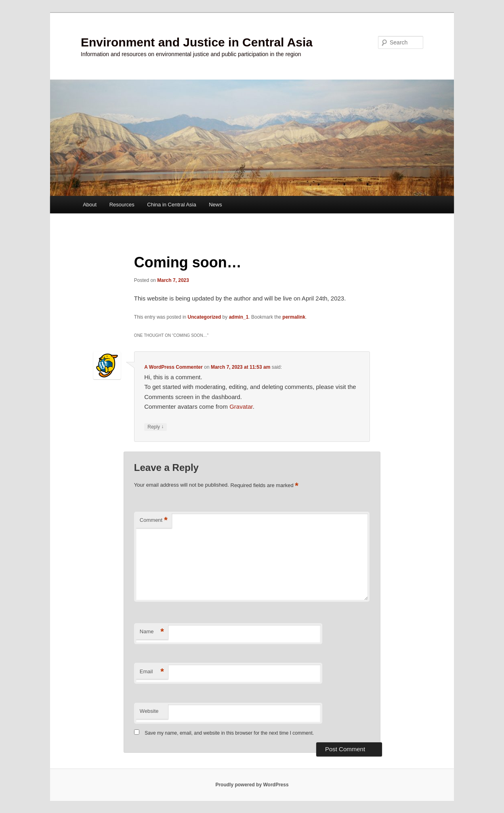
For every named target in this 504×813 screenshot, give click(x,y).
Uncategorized (205, 317)
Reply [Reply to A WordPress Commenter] (155, 427)
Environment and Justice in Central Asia (197, 42)
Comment (154, 520)
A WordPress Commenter (173, 367)
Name (152, 632)
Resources (122, 205)
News (215, 205)
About (90, 205)
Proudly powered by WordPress (252, 785)
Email (152, 672)
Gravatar (241, 406)
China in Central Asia (171, 205)
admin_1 (239, 317)
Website (149, 711)
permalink (294, 317)
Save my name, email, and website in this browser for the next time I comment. (229, 733)
